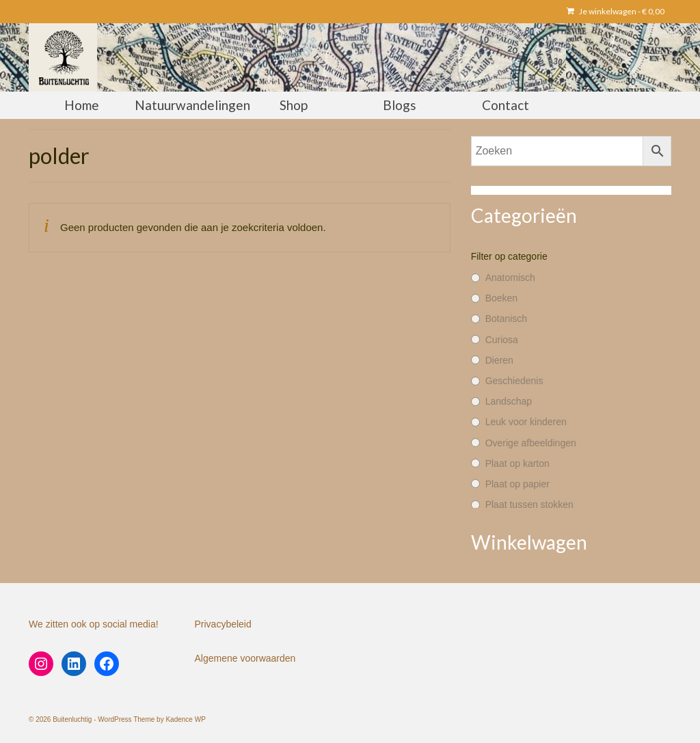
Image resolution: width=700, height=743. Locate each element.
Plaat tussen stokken (529, 504)
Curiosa (502, 340)
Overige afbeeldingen (531, 443)
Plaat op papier (517, 484)
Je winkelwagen (616, 11)
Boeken (501, 298)
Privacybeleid (223, 624)
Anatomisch (510, 278)
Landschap (509, 401)
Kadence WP (185, 719)
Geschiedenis (514, 381)
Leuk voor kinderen (526, 422)
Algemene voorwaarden (245, 658)
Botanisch (506, 319)
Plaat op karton (517, 463)
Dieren (499, 360)
